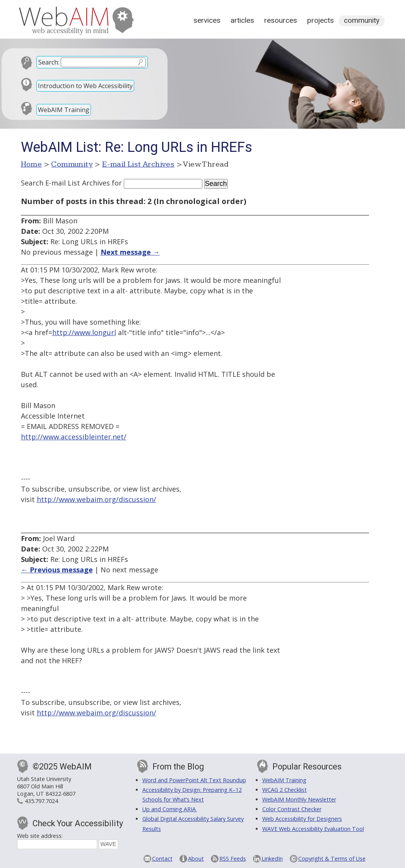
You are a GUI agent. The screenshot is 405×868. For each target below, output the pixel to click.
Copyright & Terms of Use (332, 859)
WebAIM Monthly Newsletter (299, 799)
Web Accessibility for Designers (302, 819)
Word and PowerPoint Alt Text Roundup (194, 780)
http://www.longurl (84, 332)
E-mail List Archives (138, 164)
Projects (320, 20)
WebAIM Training (64, 110)
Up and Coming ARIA (170, 809)
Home (32, 164)
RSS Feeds (233, 859)
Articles (242, 20)
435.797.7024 (41, 801)
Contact (162, 859)
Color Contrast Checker (292, 809)
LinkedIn (272, 859)
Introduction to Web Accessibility (85, 86)
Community (362, 20)
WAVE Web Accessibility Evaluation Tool (313, 829)
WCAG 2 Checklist (285, 790)
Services (207, 20)
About (196, 859)
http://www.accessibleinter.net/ (74, 437)
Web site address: (40, 836)
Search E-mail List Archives (65, 183)
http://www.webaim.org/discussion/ (97, 499)
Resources (281, 20)
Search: (49, 62)
